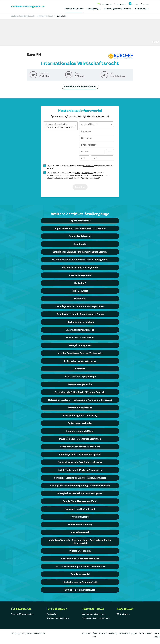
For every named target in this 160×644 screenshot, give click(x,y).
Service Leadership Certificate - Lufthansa (80, 462)
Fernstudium (141, 9)
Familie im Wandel (80, 574)
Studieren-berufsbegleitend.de (23, 16)
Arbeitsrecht (80, 244)
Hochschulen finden (74, 9)
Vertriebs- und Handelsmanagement (80, 559)
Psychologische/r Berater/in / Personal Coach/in (80, 392)
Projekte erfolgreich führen (80, 431)
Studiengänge (93, 9)
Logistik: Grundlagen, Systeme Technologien (80, 353)
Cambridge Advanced (80, 236)
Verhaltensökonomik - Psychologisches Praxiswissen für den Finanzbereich (80, 542)
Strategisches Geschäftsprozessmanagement (80, 493)
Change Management (80, 275)
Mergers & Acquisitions (80, 408)
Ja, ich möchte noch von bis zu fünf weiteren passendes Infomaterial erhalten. (80, 167)
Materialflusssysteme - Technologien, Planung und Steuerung (80, 400)
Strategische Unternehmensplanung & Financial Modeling (80, 486)
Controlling (80, 283)
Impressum (86, 633)
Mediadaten (52, 614)
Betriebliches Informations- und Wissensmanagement (80, 260)
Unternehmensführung (80, 524)
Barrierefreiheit (145, 633)
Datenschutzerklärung (108, 633)
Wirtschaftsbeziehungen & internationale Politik (80, 566)
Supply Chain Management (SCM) (80, 501)
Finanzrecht (80, 299)
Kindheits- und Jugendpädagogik (80, 582)
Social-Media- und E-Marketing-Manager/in (80, 470)
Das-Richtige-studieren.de (94, 614)
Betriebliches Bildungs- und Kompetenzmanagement (80, 252)
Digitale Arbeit (80, 291)
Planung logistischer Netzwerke (80, 590)
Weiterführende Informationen (80, 87)
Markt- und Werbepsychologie (80, 376)
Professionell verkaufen (80, 423)
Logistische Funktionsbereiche (80, 361)
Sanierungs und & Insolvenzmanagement (80, 454)
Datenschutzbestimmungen (58, 175)
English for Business (80, 221)
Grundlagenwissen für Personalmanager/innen (80, 306)
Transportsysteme (80, 517)
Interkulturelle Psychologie (80, 322)
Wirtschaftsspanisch (80, 551)
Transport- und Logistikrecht (80, 509)
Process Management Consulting (80, 415)
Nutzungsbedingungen (84, 173)
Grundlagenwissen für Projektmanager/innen (80, 314)
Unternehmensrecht (80, 532)
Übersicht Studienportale (22, 614)
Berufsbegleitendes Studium (117, 9)
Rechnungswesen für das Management (80, 447)
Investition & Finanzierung (80, 337)
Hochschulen (88, 166)
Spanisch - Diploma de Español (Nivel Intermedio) (80, 478)
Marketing (80, 369)
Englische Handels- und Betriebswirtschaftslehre (80, 228)
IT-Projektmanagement (80, 345)
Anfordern (80, 187)
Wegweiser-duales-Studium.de (96, 618)
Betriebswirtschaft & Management (80, 267)
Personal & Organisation (80, 384)
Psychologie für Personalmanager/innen (80, 439)
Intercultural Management (80, 330)
